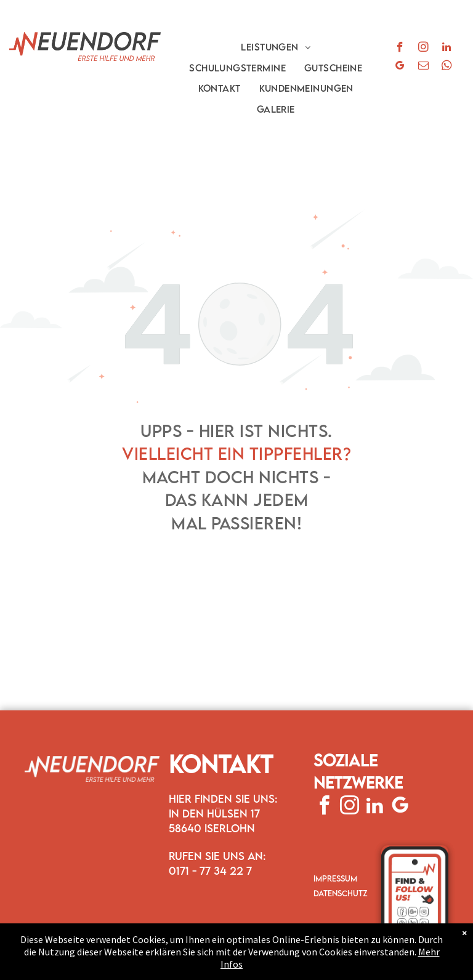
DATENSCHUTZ (341, 893)
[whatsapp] (447, 67)
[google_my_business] (400, 67)
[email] (423, 67)
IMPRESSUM (335, 878)
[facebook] (400, 49)
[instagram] (423, 49)
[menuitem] (276, 47)
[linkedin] (447, 49)
